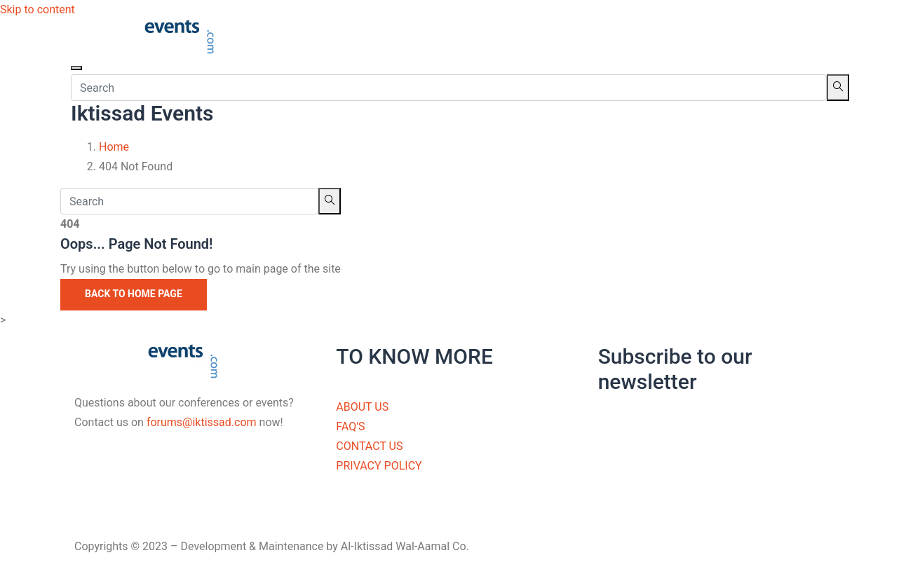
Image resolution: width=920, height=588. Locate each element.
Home (114, 147)
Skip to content (38, 9)
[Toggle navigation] (76, 68)
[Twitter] (198, 493)
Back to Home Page (134, 294)
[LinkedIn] (198, 513)
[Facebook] (198, 474)
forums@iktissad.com (202, 422)
